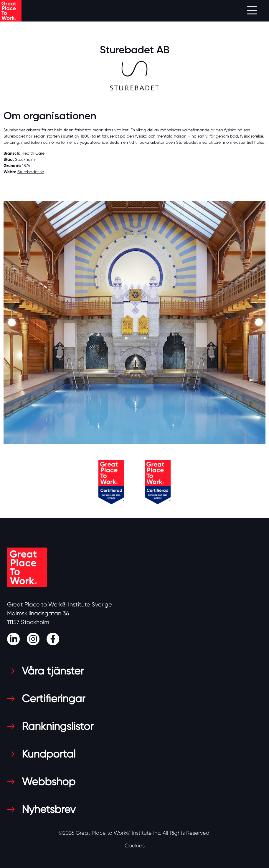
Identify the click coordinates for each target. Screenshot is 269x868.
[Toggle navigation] (252, 11)
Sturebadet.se (31, 172)
